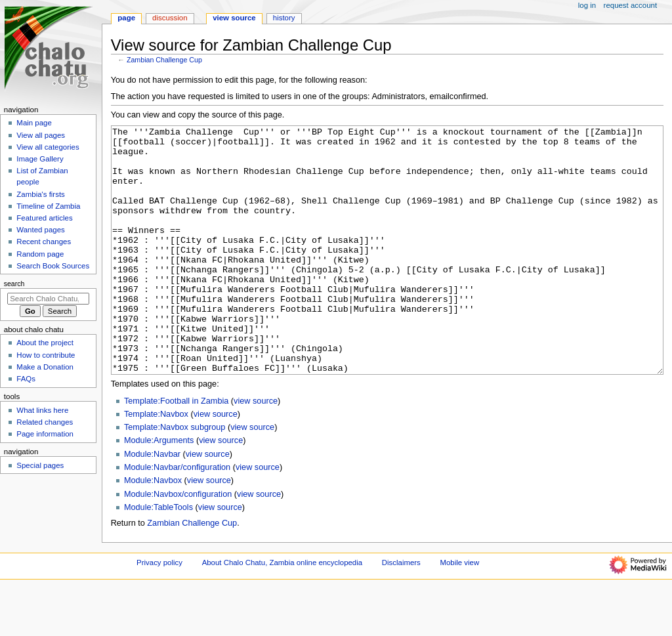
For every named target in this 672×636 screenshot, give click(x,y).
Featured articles (44, 218)
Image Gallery (40, 159)
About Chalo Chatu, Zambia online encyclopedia (282, 612)
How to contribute (46, 355)
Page (126, 18)
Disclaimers (401, 612)
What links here (42, 410)
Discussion (170, 18)
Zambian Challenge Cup (164, 60)
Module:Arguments (159, 490)
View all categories (48, 147)
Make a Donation (45, 367)
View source (234, 18)
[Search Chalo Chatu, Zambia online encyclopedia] (48, 299)
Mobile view (460, 612)
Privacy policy (159, 612)
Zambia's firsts (40, 194)
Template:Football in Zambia (176, 450)
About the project (45, 343)
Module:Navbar (152, 503)
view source (256, 450)
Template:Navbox (156, 463)
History (284, 18)
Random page (40, 254)
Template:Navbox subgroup (175, 477)
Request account (631, 5)
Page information (45, 434)
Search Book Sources (53, 266)
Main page (34, 123)
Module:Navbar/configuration (177, 517)
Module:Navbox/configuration (178, 543)
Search (14, 284)
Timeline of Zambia (48, 206)
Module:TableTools (158, 557)
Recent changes (44, 242)
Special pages (40, 465)
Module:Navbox (153, 530)
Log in (587, 5)
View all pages (41, 135)
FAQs (26, 379)
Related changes (45, 422)
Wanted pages (40, 230)
